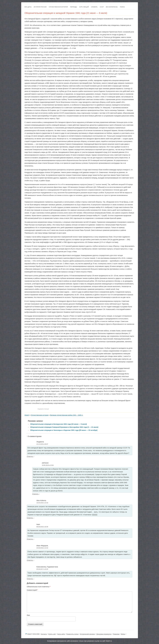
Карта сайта (61, 634)
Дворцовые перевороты (104, 634)
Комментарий (32, 590)
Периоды (74, 7)
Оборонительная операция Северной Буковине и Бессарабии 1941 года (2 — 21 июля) (64, 427)
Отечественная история (58, 7)
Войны (123, 634)
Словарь (94, 7)
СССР (102, 7)
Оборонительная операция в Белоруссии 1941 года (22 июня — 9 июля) (59, 424)
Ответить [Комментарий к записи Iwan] (30, 539)
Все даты (28, 7)
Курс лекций (84, 7)
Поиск (122, 7)
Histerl (27, 415)
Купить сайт (52, 634)
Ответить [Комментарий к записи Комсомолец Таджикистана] (30, 579)
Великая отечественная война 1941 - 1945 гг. (67, 415)
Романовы (116, 634)
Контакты (44, 634)
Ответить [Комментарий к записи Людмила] (30, 456)
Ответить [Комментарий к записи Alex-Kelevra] (30, 518)
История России (40, 7)
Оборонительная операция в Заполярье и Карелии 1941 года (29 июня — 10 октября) (64, 430)
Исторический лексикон (87, 634)
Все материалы (112, 7)
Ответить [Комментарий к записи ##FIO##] (35, 494)
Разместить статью (72, 634)
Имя (28, 615)
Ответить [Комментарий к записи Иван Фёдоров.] (30, 560)
